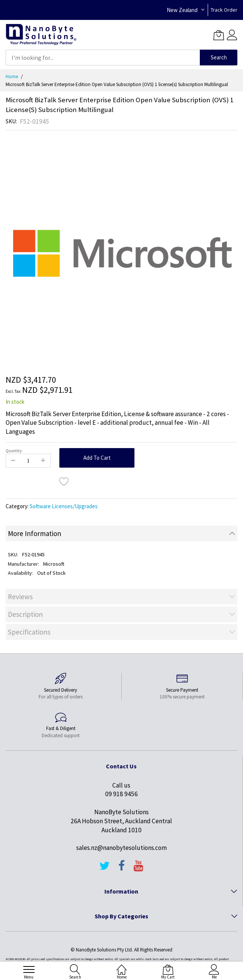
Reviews (20, 597)
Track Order (224, 10)
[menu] (29, 969)
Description (25, 614)
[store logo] (41, 35)
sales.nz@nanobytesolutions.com (121, 848)
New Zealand (182, 10)
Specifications (29, 632)
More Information (35, 533)
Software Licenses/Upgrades (64, 506)
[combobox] (103, 58)
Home (12, 76)
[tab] (121, 533)
